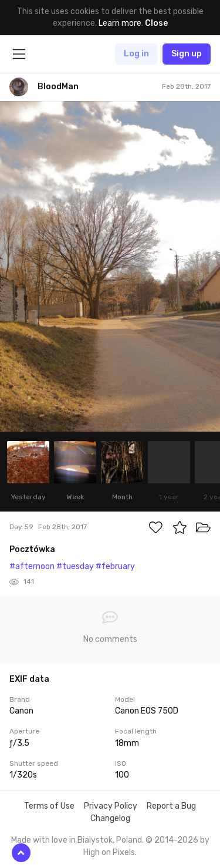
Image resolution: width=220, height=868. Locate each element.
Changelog (110, 818)
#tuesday (75, 566)
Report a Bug (171, 806)
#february (115, 566)
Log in (136, 54)
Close (156, 23)
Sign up (187, 54)
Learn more (120, 23)
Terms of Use (49, 806)
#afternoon (32, 566)
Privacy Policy (111, 806)
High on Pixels (109, 852)
